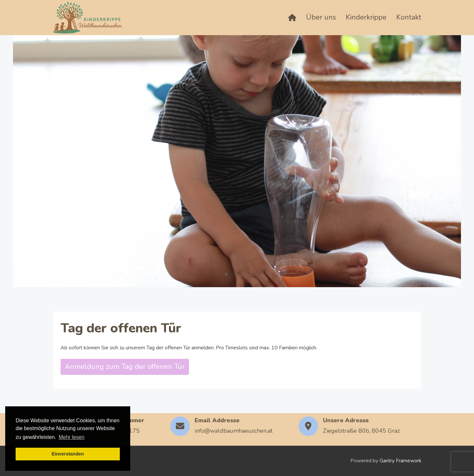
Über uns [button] (321, 17)
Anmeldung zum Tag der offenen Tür (125, 367)
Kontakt (409, 17)
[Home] (292, 18)
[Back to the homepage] (88, 18)
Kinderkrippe (366, 17)
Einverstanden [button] (68, 454)
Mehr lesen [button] (71, 437)
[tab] (226, 274)
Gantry (400, 461)
